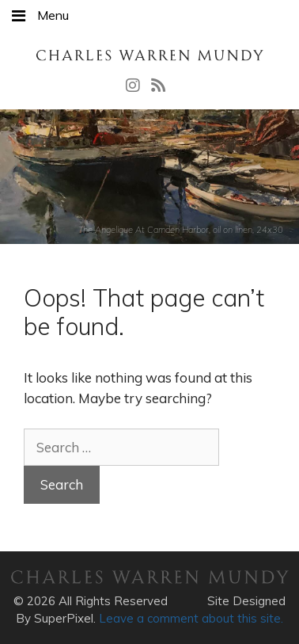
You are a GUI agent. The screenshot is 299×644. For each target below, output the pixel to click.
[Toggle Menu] (19, 16)
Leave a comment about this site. (191, 618)
